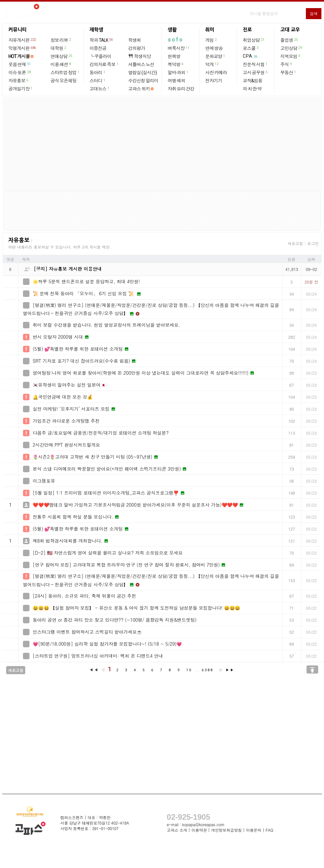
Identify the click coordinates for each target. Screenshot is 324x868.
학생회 (134, 40)
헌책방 (174, 56)
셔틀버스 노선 (141, 65)
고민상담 (291, 48)
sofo (176, 40)
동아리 (98, 72)
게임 (211, 40)
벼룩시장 (179, 48)
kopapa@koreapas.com (203, 824)
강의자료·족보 (104, 64)
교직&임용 (252, 81)
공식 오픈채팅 (63, 81)
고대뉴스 (100, 88)
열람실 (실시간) (142, 73)
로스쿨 (251, 48)
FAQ (270, 830)
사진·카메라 (216, 73)
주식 (286, 64)
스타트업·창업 (65, 72)
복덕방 (176, 64)
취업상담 (254, 40)
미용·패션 (61, 64)
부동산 (288, 72)
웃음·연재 (20, 64)
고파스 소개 (177, 830)
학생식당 (140, 56)
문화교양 (215, 56)
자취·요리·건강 (181, 89)
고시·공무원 (255, 72)
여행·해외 (176, 81)
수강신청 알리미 (143, 81)
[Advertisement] (162, 144)
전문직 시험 (255, 64)
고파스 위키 (139, 89)
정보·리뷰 (61, 40)
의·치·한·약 (252, 89)
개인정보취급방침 (226, 830)
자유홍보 (19, 80)
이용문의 (254, 830)
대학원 (59, 48)
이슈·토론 (20, 72)
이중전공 (98, 48)
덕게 (212, 64)
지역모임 (290, 56)
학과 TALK (101, 40)
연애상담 (61, 56)
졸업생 (289, 40)
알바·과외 (178, 72)
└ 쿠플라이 (101, 56)
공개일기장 (21, 88)
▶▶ (230, 670)
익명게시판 (22, 48)
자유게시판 (22, 40)
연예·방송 (214, 48)
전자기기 (214, 81)
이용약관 (199, 830)
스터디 (98, 80)
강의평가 (137, 48)
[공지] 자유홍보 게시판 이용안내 (68, 269)
